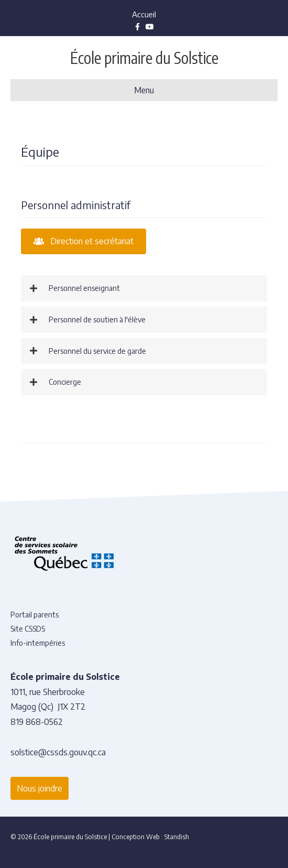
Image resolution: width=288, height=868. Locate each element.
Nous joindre (40, 788)
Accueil (144, 14)
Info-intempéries (38, 643)
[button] (144, 288)
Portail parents (35, 615)
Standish (177, 837)
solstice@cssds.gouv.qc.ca (58, 752)
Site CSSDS (28, 629)
